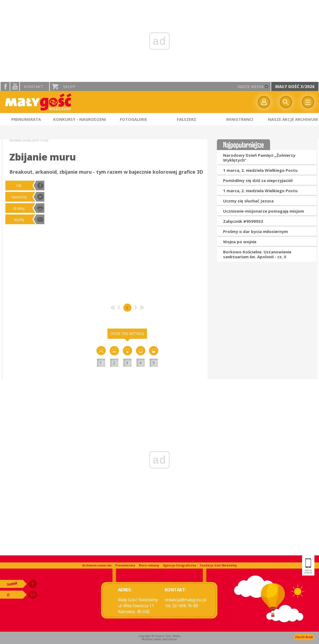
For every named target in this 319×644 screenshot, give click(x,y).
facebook (5, 86)
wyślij (19, 219)
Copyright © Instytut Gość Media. (160, 636)
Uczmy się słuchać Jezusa (248, 201)
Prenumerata (125, 565)
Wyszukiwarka (286, 102)
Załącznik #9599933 (243, 221)
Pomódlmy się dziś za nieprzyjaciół (258, 180)
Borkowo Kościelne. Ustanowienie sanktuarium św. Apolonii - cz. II (257, 254)
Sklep (69, 86)
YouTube (15, 86)
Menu (308, 102)
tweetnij (19, 197)
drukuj (19, 208)
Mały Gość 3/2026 (295, 86)
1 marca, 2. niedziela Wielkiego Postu (260, 170)
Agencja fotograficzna (180, 565)
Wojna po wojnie (240, 242)
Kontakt (34, 86)
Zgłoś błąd (304, 637)
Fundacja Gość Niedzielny (218, 565)
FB (19, 185)
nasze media (251, 86)
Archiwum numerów (97, 565)
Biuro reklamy (149, 565)
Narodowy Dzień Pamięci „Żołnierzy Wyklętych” (259, 158)
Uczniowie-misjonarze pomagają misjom (264, 211)
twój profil (264, 102)
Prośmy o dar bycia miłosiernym (255, 231)
